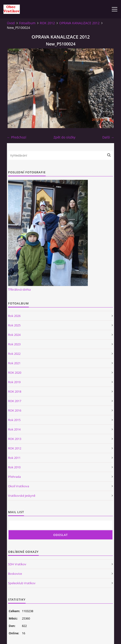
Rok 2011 (14, 458)
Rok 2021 (14, 363)
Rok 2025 (14, 325)
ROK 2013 (15, 439)
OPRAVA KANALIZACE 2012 (79, 23)
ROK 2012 (47, 23)
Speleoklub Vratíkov (22, 583)
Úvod (11, 23)
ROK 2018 (15, 391)
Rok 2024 (14, 335)
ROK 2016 (15, 410)
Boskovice (15, 574)
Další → (108, 137)
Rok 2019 (14, 382)
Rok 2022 (14, 354)
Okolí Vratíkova (19, 486)
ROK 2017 (15, 401)
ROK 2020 (15, 373)
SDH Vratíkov (17, 564)
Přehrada (14, 477)
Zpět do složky (64, 137)
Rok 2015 (14, 420)
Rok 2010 (14, 467)
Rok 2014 (14, 429)
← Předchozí (17, 137)
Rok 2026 (14, 316)
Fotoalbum (27, 23)
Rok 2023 (14, 344)
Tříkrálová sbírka (19, 289)
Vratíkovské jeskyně (22, 496)
